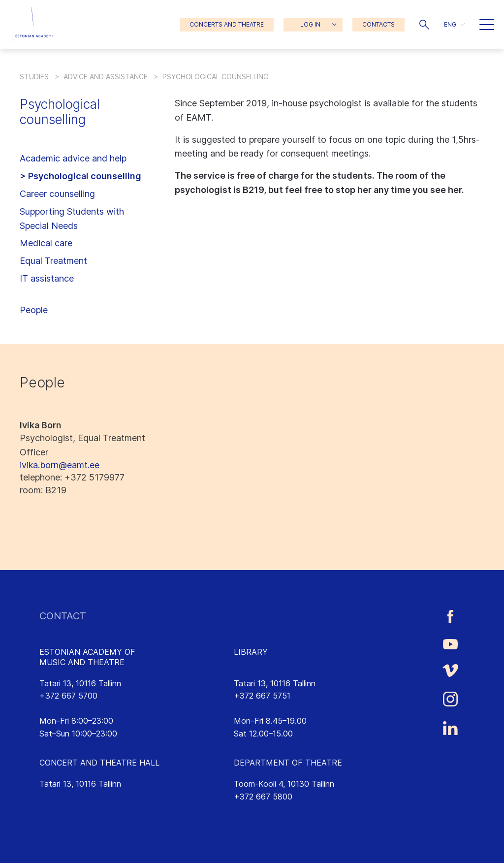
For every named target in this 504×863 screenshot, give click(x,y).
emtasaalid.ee (64, 809)
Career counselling (57, 194)
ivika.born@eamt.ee (60, 465)
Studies (34, 77)
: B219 (43, 490)
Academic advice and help (73, 158)
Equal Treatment (53, 261)
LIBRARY (251, 652)
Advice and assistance (106, 77)
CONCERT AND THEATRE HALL (99, 763)
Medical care (46, 243)
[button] (424, 25)
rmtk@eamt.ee (260, 708)
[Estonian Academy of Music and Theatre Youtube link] (450, 643)
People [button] (34, 310)
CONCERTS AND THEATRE (227, 24)
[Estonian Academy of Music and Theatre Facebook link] (450, 616)
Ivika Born (41, 425)
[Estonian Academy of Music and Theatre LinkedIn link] (450, 728)
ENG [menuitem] (450, 24)
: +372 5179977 (72, 477)
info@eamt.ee (65, 708)
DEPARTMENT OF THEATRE (288, 763)
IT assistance (47, 278)
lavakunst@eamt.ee (269, 809)
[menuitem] (454, 24)
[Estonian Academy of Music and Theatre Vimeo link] (450, 671)
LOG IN (310, 24)
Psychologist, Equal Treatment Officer (82, 445)
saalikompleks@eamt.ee (82, 797)
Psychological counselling (85, 176)
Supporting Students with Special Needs (72, 219)
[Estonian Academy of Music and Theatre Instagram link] (450, 699)
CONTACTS (378, 24)
